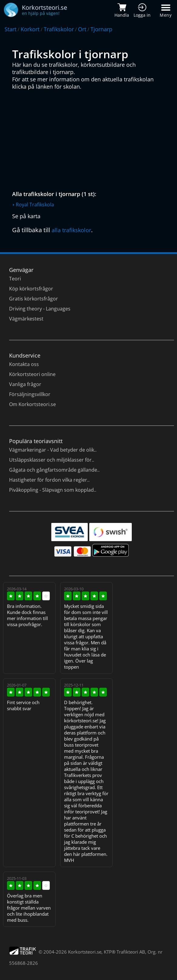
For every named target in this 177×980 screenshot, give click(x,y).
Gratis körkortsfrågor (34, 299)
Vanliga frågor (25, 384)
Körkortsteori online (32, 374)
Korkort (30, 29)
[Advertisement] (90, 139)
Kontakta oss (24, 364)
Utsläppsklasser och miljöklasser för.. (52, 460)
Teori (15, 279)
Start (10, 29)
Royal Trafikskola (35, 205)
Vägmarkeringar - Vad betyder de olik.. (53, 450)
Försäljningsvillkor (30, 394)
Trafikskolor (59, 29)
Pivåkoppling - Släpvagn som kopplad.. (53, 490)
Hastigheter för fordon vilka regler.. (49, 480)
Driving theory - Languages (40, 309)
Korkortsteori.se (85, 952)
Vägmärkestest (26, 319)
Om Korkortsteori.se (32, 404)
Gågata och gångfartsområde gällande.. (54, 470)
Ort (82, 29)
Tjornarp (101, 29)
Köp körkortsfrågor (31, 289)
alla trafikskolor (71, 230)
